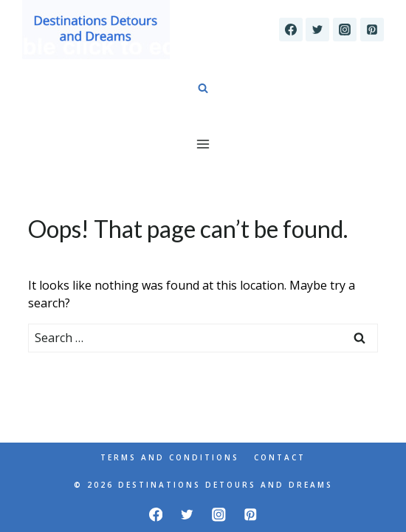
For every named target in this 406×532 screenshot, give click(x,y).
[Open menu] (203, 144)
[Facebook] (291, 30)
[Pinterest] (372, 30)
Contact (280, 457)
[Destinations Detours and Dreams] (96, 30)
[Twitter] (317, 30)
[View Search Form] (203, 89)
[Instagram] (345, 30)
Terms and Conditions (170, 457)
